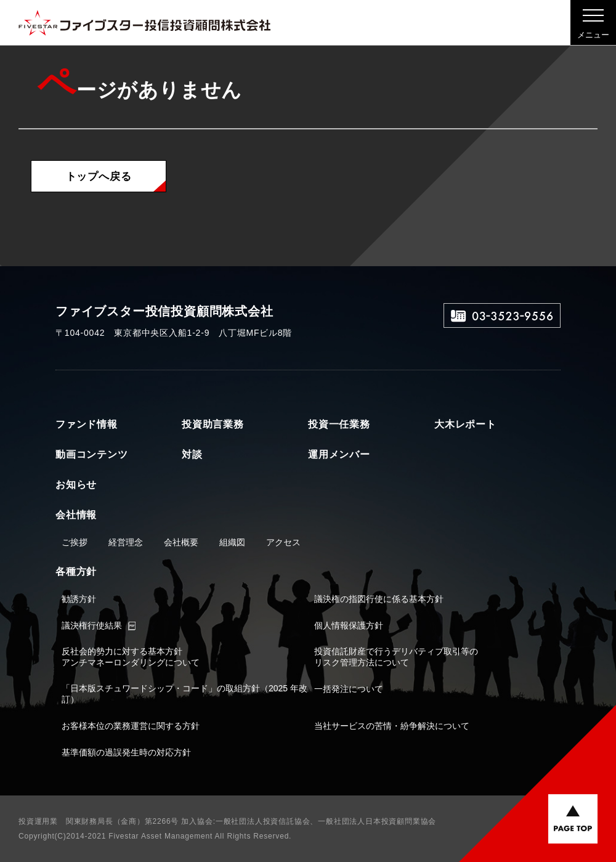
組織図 (232, 542)
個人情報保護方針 (349, 625)
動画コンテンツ (92, 454)
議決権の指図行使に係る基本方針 (379, 599)
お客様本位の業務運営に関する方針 (131, 726)
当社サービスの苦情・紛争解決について (392, 726)
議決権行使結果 (92, 625)
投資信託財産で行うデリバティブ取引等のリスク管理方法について (396, 657)
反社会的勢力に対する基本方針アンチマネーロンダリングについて (131, 657)
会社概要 (181, 542)
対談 (192, 454)
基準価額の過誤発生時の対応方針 (126, 752)
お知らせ (76, 485)
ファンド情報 (87, 424)
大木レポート (465, 424)
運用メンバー (339, 454)
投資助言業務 (213, 424)
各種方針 (76, 571)
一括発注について (349, 689)
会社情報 (76, 515)
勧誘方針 (79, 599)
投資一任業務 (339, 424)
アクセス (283, 542)
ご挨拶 (75, 542)
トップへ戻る (99, 177)
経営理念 (126, 542)
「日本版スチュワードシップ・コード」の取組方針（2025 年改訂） (184, 694)
